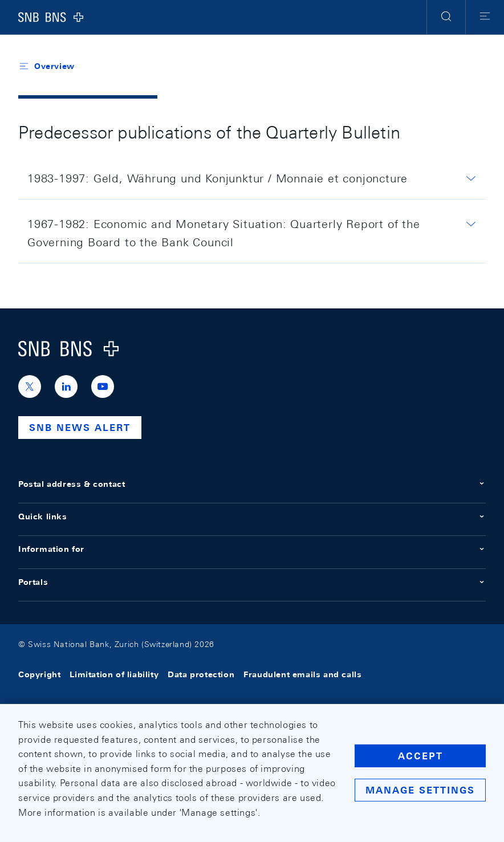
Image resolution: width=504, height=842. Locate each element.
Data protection (201, 675)
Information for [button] (252, 549)
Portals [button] (252, 582)
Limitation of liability (114, 675)
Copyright (39, 675)
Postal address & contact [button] (252, 484)
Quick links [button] (252, 516)
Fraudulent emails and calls (302, 675)
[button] (446, 17)
